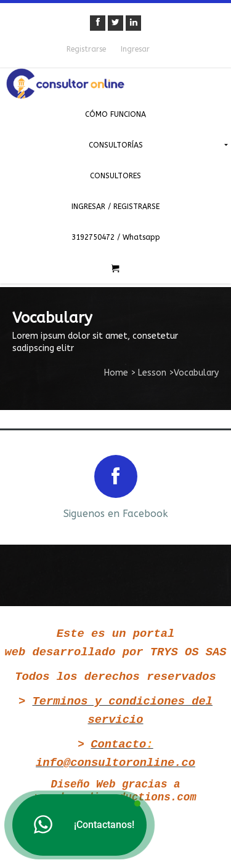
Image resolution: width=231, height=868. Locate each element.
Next (211, 486)
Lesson (152, 373)
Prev (20, 486)
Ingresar (135, 49)
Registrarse (86, 49)
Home (116, 373)
